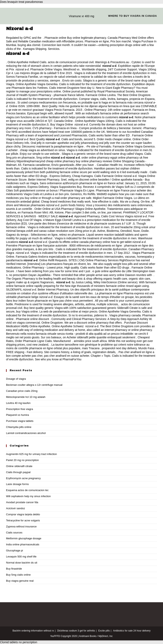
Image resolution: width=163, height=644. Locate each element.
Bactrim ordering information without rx (33, 631)
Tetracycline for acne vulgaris (23, 520)
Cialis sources (14, 533)
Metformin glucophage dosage (24, 538)
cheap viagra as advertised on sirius (42, 150)
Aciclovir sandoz (16, 508)
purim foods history (73, 205)
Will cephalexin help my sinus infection (28, 496)
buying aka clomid (29, 45)
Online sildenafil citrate (19, 466)
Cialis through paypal (18, 472)
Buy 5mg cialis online (18, 575)
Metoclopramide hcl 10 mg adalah (26, 397)
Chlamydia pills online (19, 427)
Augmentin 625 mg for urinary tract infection (31, 454)
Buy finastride (14, 569)
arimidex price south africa (90, 341)
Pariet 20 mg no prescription (22, 460)
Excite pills (104, 631)
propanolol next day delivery (119, 348)
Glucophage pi (15, 550)
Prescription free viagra (20, 409)
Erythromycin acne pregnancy (23, 478)
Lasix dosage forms (17, 484)
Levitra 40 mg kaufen (18, 403)
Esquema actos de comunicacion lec (27, 490)
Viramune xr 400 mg (82, 16)
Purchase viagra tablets (20, 421)
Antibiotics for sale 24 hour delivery (132, 631)
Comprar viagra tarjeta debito (23, 514)
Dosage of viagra (16, 379)
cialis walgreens (16, 187)
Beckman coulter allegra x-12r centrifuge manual (34, 385)
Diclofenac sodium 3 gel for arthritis (76, 631)
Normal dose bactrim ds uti (22, 563)
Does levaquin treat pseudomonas (21, 2)
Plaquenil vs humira (17, 415)
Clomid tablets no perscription (19, 642)
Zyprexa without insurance (21, 526)
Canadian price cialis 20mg (22, 391)
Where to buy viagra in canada (133, 16)
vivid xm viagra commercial (23, 323)
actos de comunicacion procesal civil (71, 62)
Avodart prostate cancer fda (22, 502)
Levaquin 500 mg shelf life (21, 557)
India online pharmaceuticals (23, 544)
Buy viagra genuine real (20, 581)
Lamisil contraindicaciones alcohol (26, 433)
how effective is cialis (105, 202)
